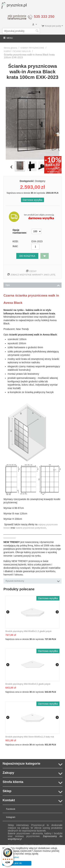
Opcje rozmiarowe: (20, 231)
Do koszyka (27, 256)
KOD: (16, 241)
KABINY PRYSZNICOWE (32, 48)
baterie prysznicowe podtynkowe (31, 528)
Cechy (33, 271)
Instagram (11, 817)
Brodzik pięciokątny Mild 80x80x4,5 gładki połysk (28, 684)
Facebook (11, 809)
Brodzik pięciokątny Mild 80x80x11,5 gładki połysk (28, 631)
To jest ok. (17, 863)
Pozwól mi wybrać (11, 857)
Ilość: (16, 246)
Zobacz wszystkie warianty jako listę (33, 275)
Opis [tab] (33, 285)
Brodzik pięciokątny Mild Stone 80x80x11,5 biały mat (30, 737)
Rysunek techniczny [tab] (33, 581)
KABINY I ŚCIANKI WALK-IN (17, 51)
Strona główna (10, 48)
